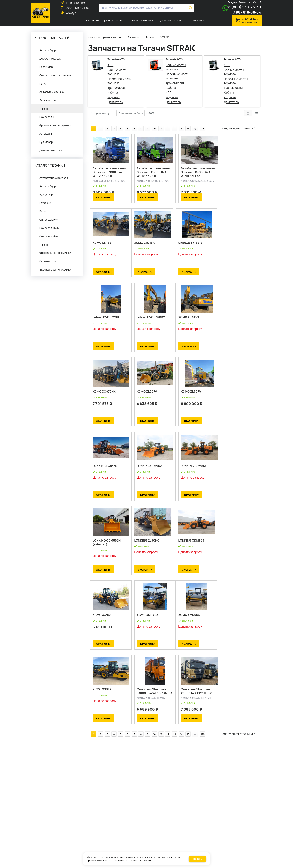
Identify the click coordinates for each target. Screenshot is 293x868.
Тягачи (150, 37)
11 (159, 122)
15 (186, 122)
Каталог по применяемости (105, 37)
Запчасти (134, 37)
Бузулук (70, 13)
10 (152, 122)
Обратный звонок (77, 8)
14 (179, 122)
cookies (108, 857)
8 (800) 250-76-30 (245, 7)
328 (200, 122)
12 (165, 122)
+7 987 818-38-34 (246, 12)
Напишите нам (75, 3)
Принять (197, 859)
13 (172, 122)
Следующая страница (240, 122)
